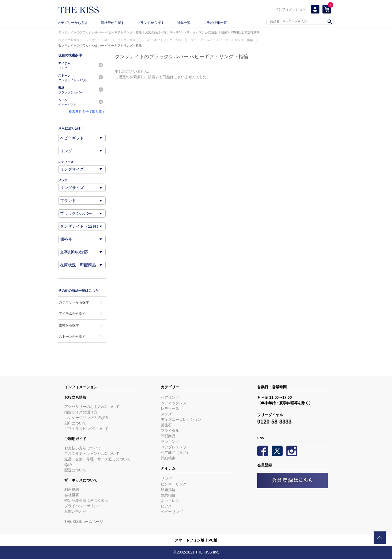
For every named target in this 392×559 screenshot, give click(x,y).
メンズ (166, 414)
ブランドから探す (151, 23)
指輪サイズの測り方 (81, 412)
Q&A (68, 465)
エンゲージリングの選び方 (86, 418)
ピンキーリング (174, 484)
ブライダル (170, 431)
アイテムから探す (72, 314)
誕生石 (166, 425)
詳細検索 (168, 458)
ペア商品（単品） (175, 453)
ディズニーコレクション (181, 420)
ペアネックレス (174, 403)
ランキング (170, 442)
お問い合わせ (75, 511)
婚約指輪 (168, 495)
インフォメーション (290, 9)
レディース (170, 409)
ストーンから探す (72, 337)
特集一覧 (184, 23)
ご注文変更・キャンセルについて (92, 454)
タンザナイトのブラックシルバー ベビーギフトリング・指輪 (100, 46)
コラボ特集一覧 (215, 23)
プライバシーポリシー (83, 506)
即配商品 (168, 436)
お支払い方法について (83, 448)
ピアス (166, 506)
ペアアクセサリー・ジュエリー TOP (83, 40)
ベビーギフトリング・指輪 (163, 40)
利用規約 (72, 489)
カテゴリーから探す (73, 23)
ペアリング (170, 397)
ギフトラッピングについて (86, 429)
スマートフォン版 (190, 540)
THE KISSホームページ (84, 522)
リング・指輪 (126, 40)
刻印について (75, 423)
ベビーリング (172, 512)
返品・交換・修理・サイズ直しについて (97, 459)
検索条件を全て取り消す (87, 112)
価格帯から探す (113, 23)
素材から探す (69, 325)
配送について (75, 470)
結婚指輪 (168, 490)
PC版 (213, 540)
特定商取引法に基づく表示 (86, 500)
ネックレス (170, 501)
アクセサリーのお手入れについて (92, 407)
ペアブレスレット (175, 447)
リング (166, 479)
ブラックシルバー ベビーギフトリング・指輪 (222, 40)
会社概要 (72, 495)
